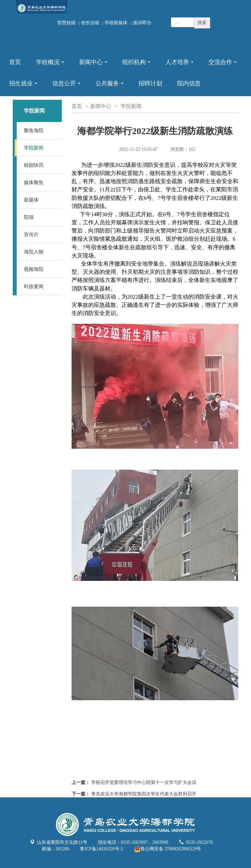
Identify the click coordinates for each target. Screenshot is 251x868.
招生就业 (25, 87)
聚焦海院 (34, 130)
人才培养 (181, 65)
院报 (29, 217)
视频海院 (34, 269)
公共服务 (111, 87)
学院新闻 (34, 148)
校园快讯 (34, 165)
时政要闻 (34, 286)
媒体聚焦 (34, 182)
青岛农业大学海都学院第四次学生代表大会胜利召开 (144, 794)
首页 (15, 62)
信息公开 (68, 87)
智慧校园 (66, 23)
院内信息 (189, 83)
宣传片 (31, 234)
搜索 (202, 23)
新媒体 (31, 200)
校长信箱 (90, 23)
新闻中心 (94, 65)
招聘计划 (150, 83)
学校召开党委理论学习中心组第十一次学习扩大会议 (144, 782)
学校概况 (51, 65)
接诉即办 (142, 23)
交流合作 (224, 65)
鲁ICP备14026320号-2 (101, 849)
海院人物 (34, 252)
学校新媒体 (116, 23)
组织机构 (138, 65)
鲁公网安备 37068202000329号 (168, 849)
